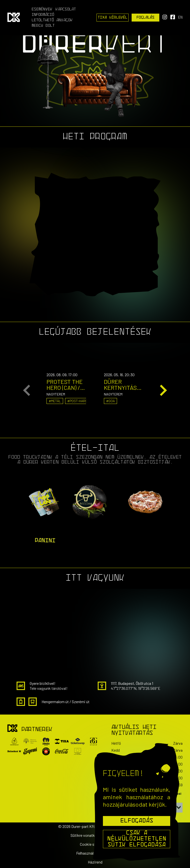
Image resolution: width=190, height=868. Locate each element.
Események (42, 9)
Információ (43, 15)
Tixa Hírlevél (113, 18)
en (180, 18)
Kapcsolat (66, 9)
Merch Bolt (43, 26)
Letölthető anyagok (52, 20)
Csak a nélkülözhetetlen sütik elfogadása (137, 839)
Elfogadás (137, 821)
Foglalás (146, 18)
